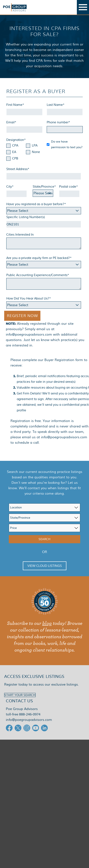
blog (47, 623)
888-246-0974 (30, 714)
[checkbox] (24, 152)
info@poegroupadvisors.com (29, 334)
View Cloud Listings (45, 566)
